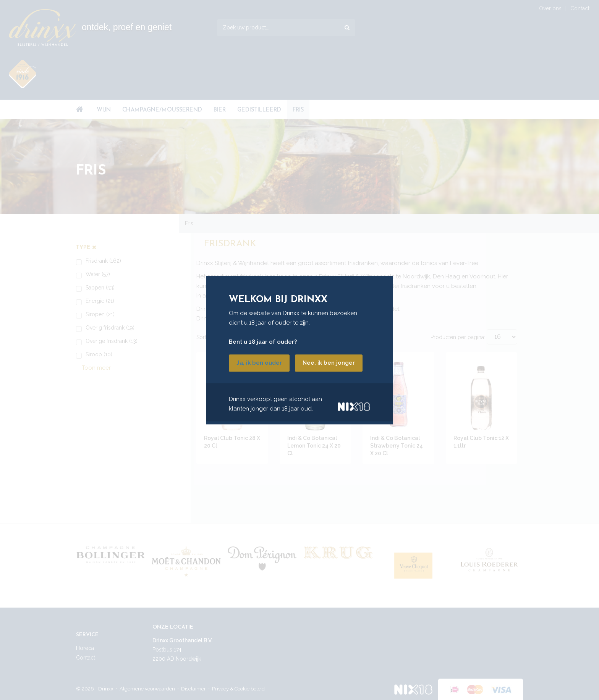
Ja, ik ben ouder (259, 363)
